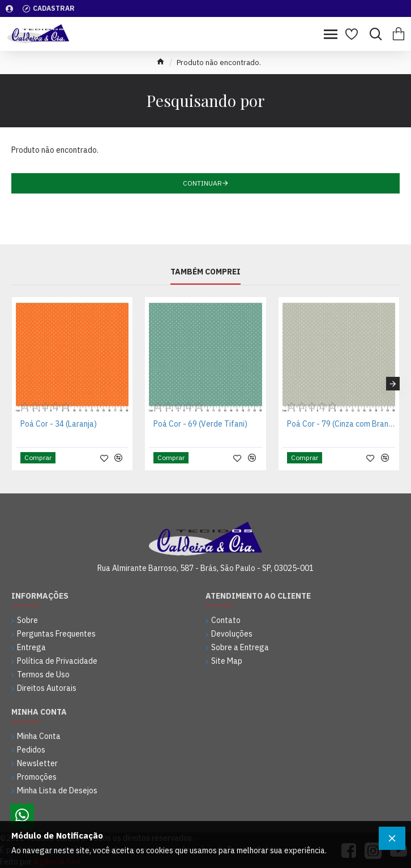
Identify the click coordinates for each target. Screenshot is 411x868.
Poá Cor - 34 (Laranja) (59, 424)
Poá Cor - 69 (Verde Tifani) (200, 424)
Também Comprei (205, 272)
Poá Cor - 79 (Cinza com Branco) (341, 424)
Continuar (202, 183)
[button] (393, 384)
